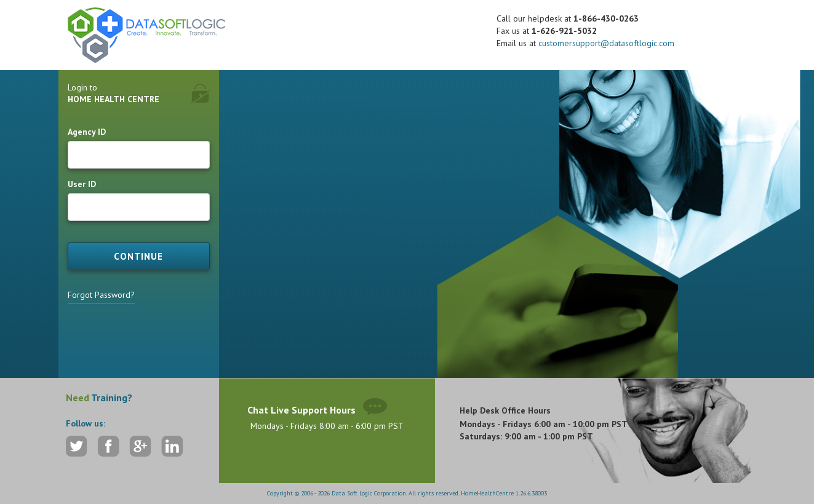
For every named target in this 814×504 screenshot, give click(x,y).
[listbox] (377, 202)
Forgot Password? (101, 295)
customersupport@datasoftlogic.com (606, 43)
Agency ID (87, 132)
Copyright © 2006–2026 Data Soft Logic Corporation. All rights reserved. (364, 493)
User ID (82, 184)
